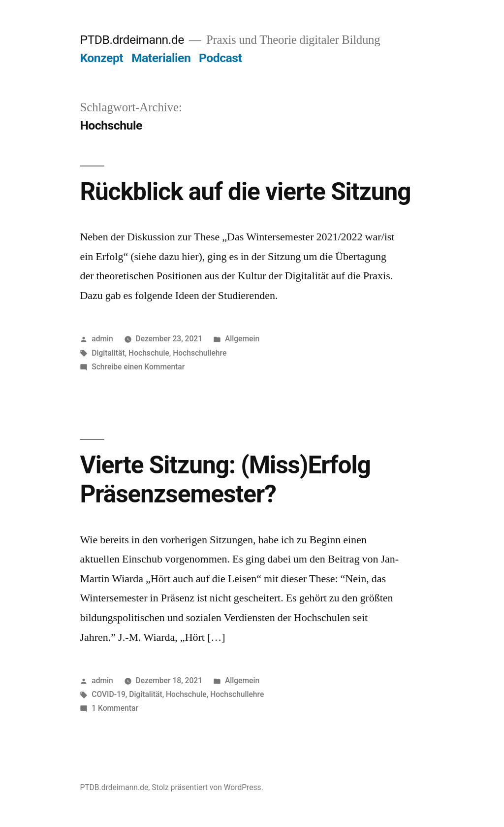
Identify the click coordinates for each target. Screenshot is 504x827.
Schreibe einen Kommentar (138, 367)
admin (102, 339)
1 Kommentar (115, 708)
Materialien (161, 58)
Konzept (101, 58)
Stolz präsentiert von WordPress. (207, 787)
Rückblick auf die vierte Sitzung (245, 192)
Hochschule (149, 353)
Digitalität (108, 353)
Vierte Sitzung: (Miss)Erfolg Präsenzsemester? (225, 480)
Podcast (220, 58)
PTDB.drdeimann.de (132, 40)
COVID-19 (109, 694)
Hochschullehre (200, 353)
